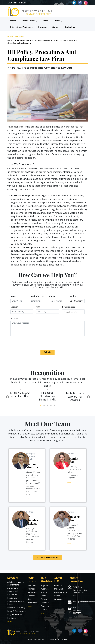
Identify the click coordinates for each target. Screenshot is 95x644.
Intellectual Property (16, 608)
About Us (58, 585)
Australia (45, 589)
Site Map (64, 639)
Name (13, 296)
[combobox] (73, 312)
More (10, 621)
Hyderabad (32, 603)
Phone (52, 296)
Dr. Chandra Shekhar (32, 520)
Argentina (45, 585)
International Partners (21, 27)
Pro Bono (12, 618)
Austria (44, 592)
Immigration (13, 598)
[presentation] (28, 343)
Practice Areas (29, 21)
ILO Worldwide (48, 579)
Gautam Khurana (32, 466)
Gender (72, 296)
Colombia (45, 603)
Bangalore (32, 592)
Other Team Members (47, 557)
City (38, 307)
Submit (47, 352)
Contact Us (55, 639)
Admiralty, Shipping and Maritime (16, 583)
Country (14, 307)
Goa (29, 599)
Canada (44, 599)
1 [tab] (41, 405)
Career (56, 27)
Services (19, 36)
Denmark (45, 606)
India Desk (59, 589)
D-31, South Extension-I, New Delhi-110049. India (80, 591)
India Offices (32, 579)
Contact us (70, 27)
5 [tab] (54, 405)
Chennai (31, 596)
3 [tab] (47, 405)
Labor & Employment (16, 611)
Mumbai (31, 589)
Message (15, 318)
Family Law (12, 594)
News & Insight (61, 592)
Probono (42, 27)
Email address (37, 296)
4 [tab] (51, 405)
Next (88, 396)
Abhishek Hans (74, 518)
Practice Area (69, 307)
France (44, 610)
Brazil (43, 596)
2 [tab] (44, 405)
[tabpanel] (20, 395)
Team (45, 21)
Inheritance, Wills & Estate (16, 603)
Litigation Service (15, 615)
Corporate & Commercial (13, 590)
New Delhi (32, 585)
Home (13, 21)
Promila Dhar (73, 460)
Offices (58, 21)
